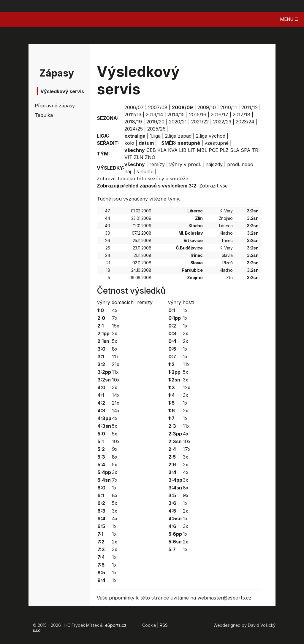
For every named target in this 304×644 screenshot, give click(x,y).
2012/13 (133, 115)
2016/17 (220, 115)
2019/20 (155, 122)
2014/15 (176, 115)
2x (115, 333)
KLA (162, 150)
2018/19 (133, 122)
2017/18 (242, 115)
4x (115, 310)
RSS (164, 625)
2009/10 (207, 107)
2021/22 (200, 122)
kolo (129, 143)
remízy (157, 164)
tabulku (126, 179)
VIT (128, 157)
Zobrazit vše (213, 186)
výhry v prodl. (185, 164)
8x (115, 349)
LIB (183, 150)
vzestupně (217, 143)
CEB (151, 150)
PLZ (224, 150)
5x (115, 341)
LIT (192, 150)
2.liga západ (178, 136)
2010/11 (229, 107)
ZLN (139, 157)
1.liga (155, 136)
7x (115, 318)
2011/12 (250, 107)
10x (116, 380)
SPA (246, 150)
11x (115, 357)
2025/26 (156, 129)
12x (187, 387)
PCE (213, 150)
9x (115, 449)
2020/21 (178, 122)
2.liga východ (211, 136)
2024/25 (134, 129)
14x (116, 395)
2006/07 (134, 107)
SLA (235, 150)
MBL (202, 150)
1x (114, 488)
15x (116, 326)
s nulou (145, 171)
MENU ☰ (289, 19)
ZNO (150, 157)
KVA (173, 150)
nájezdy (214, 164)
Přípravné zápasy (52, 106)
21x (116, 364)
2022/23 (222, 122)
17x (187, 449)
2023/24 (245, 122)
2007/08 (158, 107)
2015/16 (198, 115)
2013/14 (154, 115)
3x (115, 387)
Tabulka (44, 115)
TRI (256, 150)
